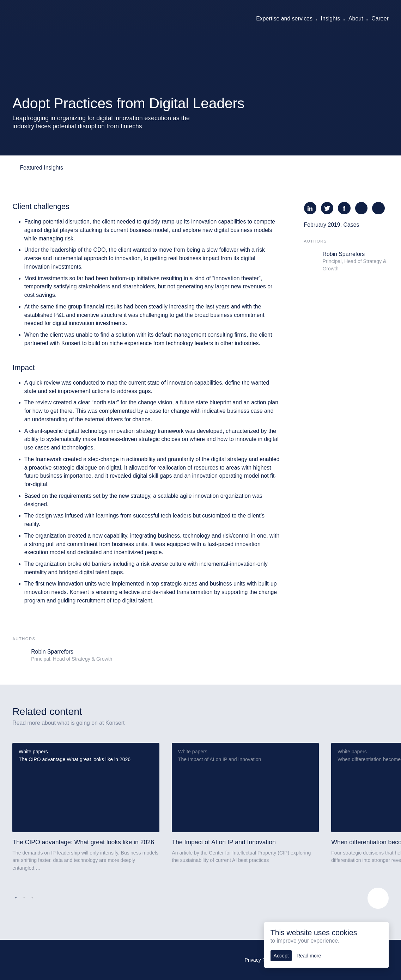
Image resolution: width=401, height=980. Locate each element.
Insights (331, 19)
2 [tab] (24, 898)
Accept (281, 956)
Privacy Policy (260, 960)
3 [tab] (32, 898)
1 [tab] (16, 898)
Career (380, 19)
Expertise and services (284, 19)
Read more (309, 956)
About (356, 19)
